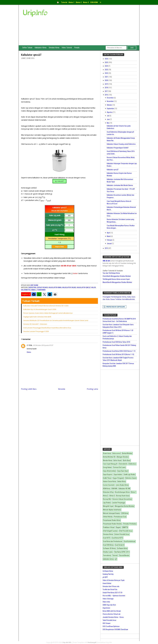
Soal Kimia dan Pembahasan (113, 541)
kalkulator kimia (55, 287)
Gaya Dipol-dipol (123, 471)
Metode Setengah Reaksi (111, 513)
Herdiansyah (92, 642)
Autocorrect (117, 453)
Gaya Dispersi (108, 474)
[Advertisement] (97, 28)
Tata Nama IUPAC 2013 (122, 552)
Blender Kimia (108, 460)
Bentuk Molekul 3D (109, 457)
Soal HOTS (107, 538)
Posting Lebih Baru (29, 389)
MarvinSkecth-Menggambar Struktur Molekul (117, 282)
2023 (107, 70)
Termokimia (41, 290)
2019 (107, 84)
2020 (107, 80)
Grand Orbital (107, 583)
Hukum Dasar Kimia (110, 481)
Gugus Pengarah (118, 478)
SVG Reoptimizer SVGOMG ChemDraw (115, 629)
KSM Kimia (107, 489)
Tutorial (115, 555)
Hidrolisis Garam (131, 478)
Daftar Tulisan (27, 48)
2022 (107, 73)
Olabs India (106, 602)
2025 (107, 62)
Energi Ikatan (107, 467)
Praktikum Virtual (109, 527)
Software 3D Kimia (109, 548)
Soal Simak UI (120, 545)
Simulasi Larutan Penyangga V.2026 (36, 331)
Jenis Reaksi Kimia (122, 485)
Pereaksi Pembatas (130, 524)
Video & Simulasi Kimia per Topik (114, 580)
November (110, 101)
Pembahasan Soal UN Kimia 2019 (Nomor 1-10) (118, 354)
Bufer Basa (127, 460)
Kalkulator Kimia (41, 48)
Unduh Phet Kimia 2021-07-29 (112, 593)
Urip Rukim (34, 285)
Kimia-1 (134, 492)
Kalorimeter (26, 290)
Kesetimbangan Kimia (122, 492)
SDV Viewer (107, 623)
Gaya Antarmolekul (109, 471)
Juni (108, 119)
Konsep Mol (107, 499)
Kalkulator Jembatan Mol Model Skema (120, 185)
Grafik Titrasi (107, 478)
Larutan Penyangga (119, 503)
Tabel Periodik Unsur (109, 620)
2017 (107, 91)
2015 (107, 248)
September (111, 109)
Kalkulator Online (69, 287)
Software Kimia (122, 548)
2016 (107, 95)
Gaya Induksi (118, 474)
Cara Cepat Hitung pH (110, 464)
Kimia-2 (34, 290)
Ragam (118, 527)
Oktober (110, 105)
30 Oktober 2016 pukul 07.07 (43, 345)
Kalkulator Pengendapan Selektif (118, 148)
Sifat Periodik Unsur (126, 531)
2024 (107, 66)
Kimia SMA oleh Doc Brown (112, 611)
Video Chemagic (108, 599)
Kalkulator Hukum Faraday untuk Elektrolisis (121, 144)
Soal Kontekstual (129, 541)
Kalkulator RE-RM (124, 489)
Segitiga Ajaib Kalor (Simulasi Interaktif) (37, 317)
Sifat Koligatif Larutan (110, 531)
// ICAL (30, 345)
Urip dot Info (67, 642)
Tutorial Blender (124, 555)
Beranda (62, 389)
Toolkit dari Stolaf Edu (110, 590)
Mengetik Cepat (108, 506)
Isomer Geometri (109, 485)
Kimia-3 (112, 496)
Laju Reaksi (107, 503)
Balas (29, 352)
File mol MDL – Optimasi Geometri (114, 596)
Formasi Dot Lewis (119, 467)
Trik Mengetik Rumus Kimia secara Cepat (116, 279)
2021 (107, 77)
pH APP (105, 577)
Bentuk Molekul (127, 453)
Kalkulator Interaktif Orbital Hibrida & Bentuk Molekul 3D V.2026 (46, 306)
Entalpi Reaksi (42, 287)
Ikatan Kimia (122, 481)
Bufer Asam (118, 460)
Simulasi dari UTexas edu (111, 586)
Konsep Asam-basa (123, 496)
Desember (110, 98)
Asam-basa (107, 453)
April (109, 233)
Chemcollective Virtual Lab (112, 614)
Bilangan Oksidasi (123, 457)
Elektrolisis (132, 464)
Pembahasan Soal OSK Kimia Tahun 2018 (116, 342)
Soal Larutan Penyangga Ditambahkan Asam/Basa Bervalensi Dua (47, 328)
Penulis (77, 48)
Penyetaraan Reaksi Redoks (112, 524)
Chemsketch (123, 464)
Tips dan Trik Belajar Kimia (111, 273)
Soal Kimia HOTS (117, 538)
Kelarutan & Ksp (108, 492)
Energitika (32, 287)
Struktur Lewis (108, 552)
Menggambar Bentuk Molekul (125, 506)
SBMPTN (125, 527)
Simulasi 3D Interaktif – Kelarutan (35, 324)
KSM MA (114, 489)
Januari (109, 244)
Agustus (110, 112)
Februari (110, 240)
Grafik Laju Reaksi (129, 474)
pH (116, 559)
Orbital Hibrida (108, 517)
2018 (107, 88)
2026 (107, 59)
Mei (108, 123)
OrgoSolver (106, 608)
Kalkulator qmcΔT (84, 287)
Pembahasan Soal (120, 517)
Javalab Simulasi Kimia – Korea (113, 617)
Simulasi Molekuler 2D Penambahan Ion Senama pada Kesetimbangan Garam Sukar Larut (56, 320)
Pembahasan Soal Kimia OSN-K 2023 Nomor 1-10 (119, 351)
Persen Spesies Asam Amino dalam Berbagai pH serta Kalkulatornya (48, 313)
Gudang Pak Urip (108, 574)
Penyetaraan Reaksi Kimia (112, 520)
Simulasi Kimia (54, 48)
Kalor (94, 287)
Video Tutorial (67, 48)
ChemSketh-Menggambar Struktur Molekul (117, 276)
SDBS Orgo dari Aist (109, 605)
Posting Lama (92, 389)
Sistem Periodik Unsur (122, 534)
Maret (109, 236)
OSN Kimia (125, 513)
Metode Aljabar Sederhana (112, 510)
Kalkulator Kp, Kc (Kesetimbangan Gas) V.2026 (40, 309)
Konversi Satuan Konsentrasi (122, 499)
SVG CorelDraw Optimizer (111, 626)
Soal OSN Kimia (108, 545)
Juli (108, 116)
